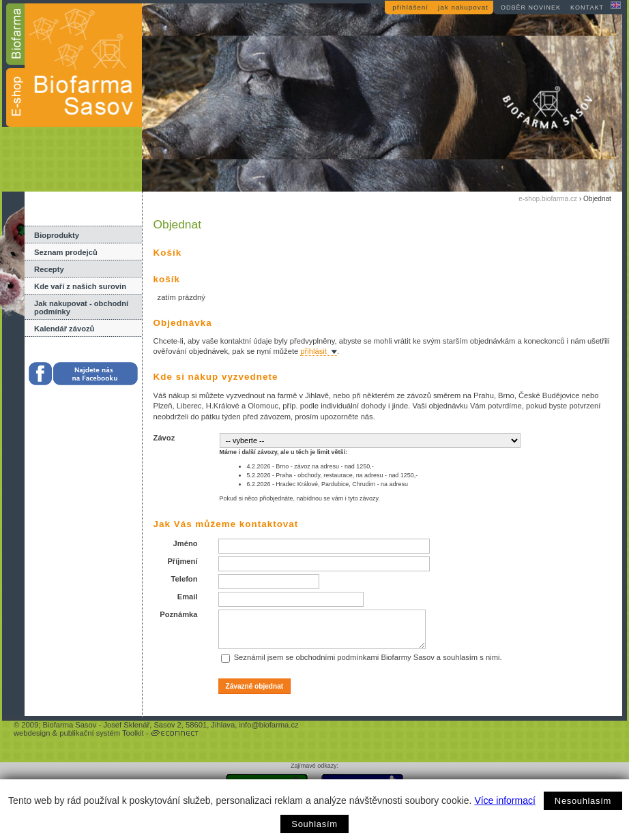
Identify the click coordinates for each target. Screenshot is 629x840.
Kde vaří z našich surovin (80, 286)
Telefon (185, 579)
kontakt (587, 7)
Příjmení (182, 561)
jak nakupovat (463, 7)
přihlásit (313, 351)
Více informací (504, 800)
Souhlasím (314, 824)
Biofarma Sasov (69, 725)
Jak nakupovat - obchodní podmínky (81, 307)
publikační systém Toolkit (102, 733)
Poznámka (178, 614)
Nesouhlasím (583, 801)
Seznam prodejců (66, 252)
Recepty (49, 269)
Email (188, 597)
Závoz (164, 438)
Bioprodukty (57, 235)
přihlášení (410, 7)
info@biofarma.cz (268, 725)
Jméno (185, 543)
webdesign (32, 733)
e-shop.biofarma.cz (548, 199)
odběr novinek (531, 7)
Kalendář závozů (64, 329)
